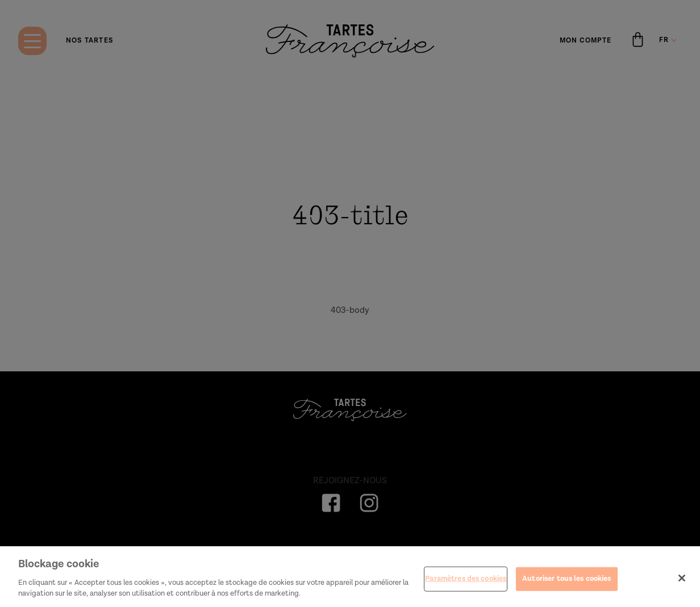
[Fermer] (682, 581)
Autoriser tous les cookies (566, 582)
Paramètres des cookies (466, 582)
